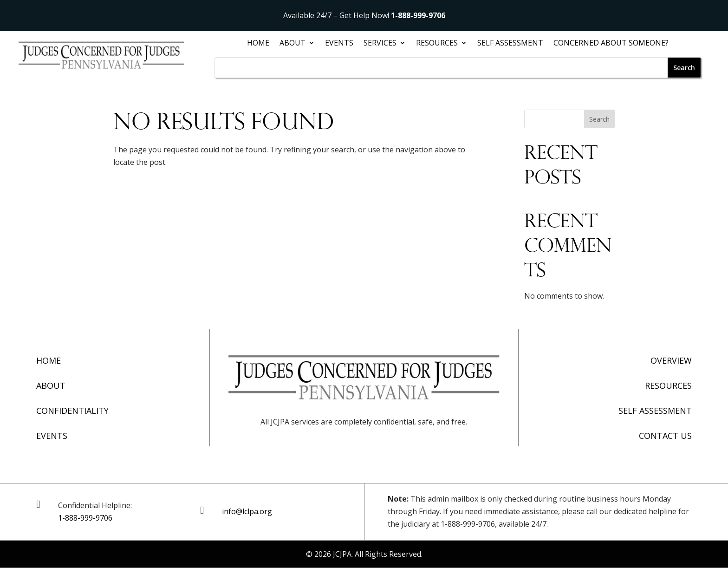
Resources (437, 44)
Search (599, 119)
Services (380, 44)
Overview (671, 360)
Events (339, 44)
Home (258, 44)
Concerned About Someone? (611, 44)
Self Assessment (510, 44)
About (292, 44)
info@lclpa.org (247, 511)
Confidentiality (72, 411)
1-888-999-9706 (418, 15)
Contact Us (665, 436)
